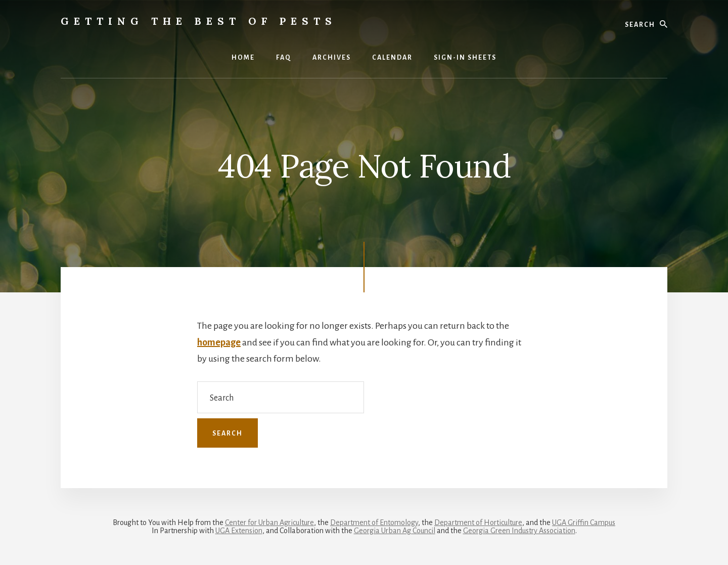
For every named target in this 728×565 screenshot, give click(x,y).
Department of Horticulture (478, 523)
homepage (219, 342)
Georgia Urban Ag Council (395, 531)
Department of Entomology (374, 523)
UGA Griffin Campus (584, 523)
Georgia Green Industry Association (519, 531)
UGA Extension (239, 531)
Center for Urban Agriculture (269, 523)
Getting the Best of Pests (199, 21)
